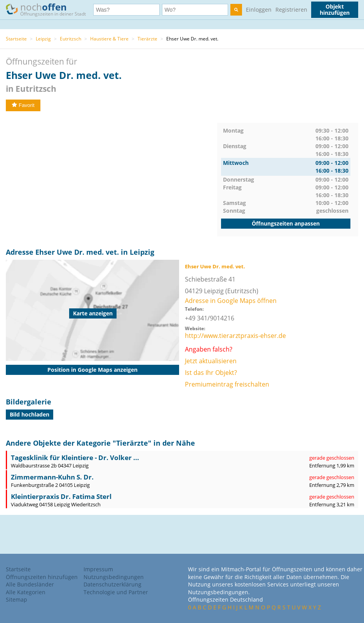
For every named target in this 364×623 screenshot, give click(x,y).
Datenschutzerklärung (112, 584)
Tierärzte (147, 39)
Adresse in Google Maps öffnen (231, 301)
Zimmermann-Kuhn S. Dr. (52, 477)
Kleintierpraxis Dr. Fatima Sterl (61, 496)
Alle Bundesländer (30, 584)
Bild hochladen (30, 414)
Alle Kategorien (26, 592)
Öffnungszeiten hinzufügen (42, 577)
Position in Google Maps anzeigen (92, 370)
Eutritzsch (71, 39)
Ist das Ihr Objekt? (211, 373)
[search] (236, 10)
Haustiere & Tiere (109, 39)
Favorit (23, 105)
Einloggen (259, 10)
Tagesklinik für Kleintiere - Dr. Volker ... (75, 458)
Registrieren (291, 10)
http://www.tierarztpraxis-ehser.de (235, 336)
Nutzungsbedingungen (114, 577)
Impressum (98, 569)
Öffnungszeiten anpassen (286, 223)
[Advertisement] (111, 177)
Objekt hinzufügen (335, 10)
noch (50, 9)
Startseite (16, 39)
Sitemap (17, 599)
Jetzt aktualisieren (211, 361)
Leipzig (43, 39)
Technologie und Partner (116, 592)
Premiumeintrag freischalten (227, 384)
